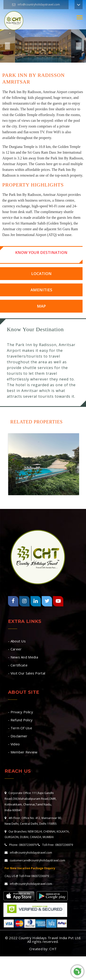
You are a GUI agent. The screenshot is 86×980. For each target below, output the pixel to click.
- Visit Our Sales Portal (27, 673)
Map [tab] (41, 306)
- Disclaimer (18, 736)
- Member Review (23, 752)
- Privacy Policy (21, 712)
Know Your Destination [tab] (41, 252)
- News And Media (23, 657)
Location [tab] (41, 273)
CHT (53, 949)
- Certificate (18, 665)
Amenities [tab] (41, 290)
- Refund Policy (20, 720)
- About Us (17, 641)
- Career (15, 649)
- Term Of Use (20, 728)
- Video (14, 744)
